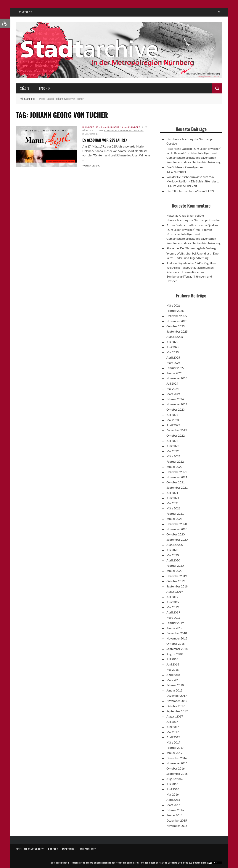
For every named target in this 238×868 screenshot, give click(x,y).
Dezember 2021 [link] (177, 472)
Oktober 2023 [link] (176, 409)
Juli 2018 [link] (172, 659)
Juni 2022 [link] (173, 446)
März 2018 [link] (173, 680)
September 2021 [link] (177, 487)
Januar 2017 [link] (174, 753)
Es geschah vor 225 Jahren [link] (105, 140)
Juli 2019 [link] (172, 597)
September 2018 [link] (177, 649)
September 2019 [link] (177, 586)
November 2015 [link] (177, 826)
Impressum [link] (68, 849)
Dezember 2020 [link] (177, 524)
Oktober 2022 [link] (176, 435)
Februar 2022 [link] (175, 461)
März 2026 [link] (173, 305)
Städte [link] (25, 88)
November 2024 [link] (177, 378)
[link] (5, 23)
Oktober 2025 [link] (176, 326)
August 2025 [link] (175, 337)
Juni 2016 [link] (173, 789)
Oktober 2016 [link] (176, 768)
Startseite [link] (25, 12)
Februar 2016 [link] (175, 810)
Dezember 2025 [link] (177, 316)
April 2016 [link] (173, 800)
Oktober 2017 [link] (176, 706)
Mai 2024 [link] (173, 389)
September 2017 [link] (177, 711)
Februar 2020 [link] (175, 565)
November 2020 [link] (177, 529)
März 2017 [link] (173, 742)
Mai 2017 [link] (173, 732)
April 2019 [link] (173, 612)
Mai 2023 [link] (173, 420)
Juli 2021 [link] (172, 493)
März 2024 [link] (173, 394)
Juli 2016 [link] (172, 784)
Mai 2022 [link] (173, 451)
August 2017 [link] (175, 716)
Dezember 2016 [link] (177, 758)
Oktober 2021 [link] (176, 482)
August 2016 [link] (175, 779)
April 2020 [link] (173, 560)
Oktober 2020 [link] (176, 534)
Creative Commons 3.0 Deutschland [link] (195, 863)
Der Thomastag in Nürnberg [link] (198, 248)
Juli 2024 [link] (172, 383)
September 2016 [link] (177, 774)
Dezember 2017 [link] (177, 695)
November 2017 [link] (177, 701)
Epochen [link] (45, 88)
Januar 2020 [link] (174, 571)
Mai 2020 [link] (173, 555)
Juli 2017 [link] (172, 722)
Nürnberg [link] (88, 127)
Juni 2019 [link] (173, 602)
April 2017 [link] (173, 737)
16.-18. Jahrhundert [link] (107, 127)
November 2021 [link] (177, 477)
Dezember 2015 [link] (177, 820)
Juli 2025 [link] (172, 342)
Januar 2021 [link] (174, 519)
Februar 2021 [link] (175, 513)
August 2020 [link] (175, 545)
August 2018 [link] (175, 654)
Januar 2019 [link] (174, 628)
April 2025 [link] (173, 357)
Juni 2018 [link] (173, 664)
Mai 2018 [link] (173, 669)
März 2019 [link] (173, 617)
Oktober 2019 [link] (176, 581)
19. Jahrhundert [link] (130, 127)
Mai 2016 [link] (173, 794)
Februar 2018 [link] (175, 685)
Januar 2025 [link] (174, 373)
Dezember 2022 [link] (177, 430)
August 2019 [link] (175, 591)
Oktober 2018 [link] (176, 643)
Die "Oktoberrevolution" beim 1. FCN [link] (190, 191)
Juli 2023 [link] (172, 415)
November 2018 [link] (177, 638)
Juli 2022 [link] (172, 441)
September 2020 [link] (177, 539)
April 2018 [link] (173, 675)
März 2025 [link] (173, 363)
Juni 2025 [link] (173, 347)
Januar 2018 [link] (174, 690)
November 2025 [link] (177, 321)
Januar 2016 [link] (174, 815)
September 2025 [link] (177, 331)
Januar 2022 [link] (174, 467)
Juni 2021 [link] (173, 498)
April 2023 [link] (173, 425)
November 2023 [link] (177, 404)
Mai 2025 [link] (173, 352)
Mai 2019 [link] (173, 607)
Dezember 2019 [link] (177, 576)
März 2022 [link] (173, 456)
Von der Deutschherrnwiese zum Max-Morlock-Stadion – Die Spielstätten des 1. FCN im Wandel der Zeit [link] (193, 181)
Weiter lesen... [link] (91, 165)
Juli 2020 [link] (172, 550)
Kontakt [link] (53, 849)
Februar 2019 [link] (175, 623)
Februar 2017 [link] (175, 748)
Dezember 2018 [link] (177, 633)
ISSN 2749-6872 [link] (87, 849)
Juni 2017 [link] (173, 727)
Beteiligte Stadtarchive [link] (30, 849)
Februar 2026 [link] (175, 311)
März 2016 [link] (173, 805)
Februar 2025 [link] (175, 368)
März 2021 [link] (173, 508)
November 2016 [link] (177, 763)
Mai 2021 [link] (173, 503)
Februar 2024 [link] (175, 399)
